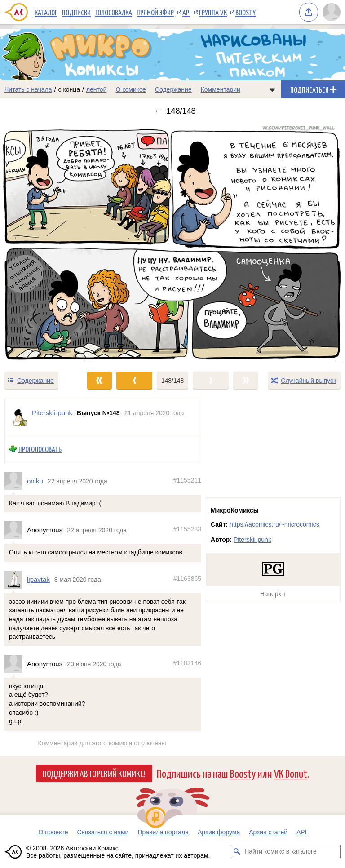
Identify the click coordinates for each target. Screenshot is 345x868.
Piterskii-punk (252, 540)
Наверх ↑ (273, 594)
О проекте (53, 832)
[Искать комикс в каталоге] (237, 851)
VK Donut (291, 773)
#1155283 (187, 529)
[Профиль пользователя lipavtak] (16, 580)
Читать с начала (28, 89)
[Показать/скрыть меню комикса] (272, 89)
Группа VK (213, 12)
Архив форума (219, 832)
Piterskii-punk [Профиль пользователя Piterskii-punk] (52, 413)
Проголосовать (40, 449)
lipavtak (38, 579)
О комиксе (130, 89)
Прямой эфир (155, 12)
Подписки (76, 12)
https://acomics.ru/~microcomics (274, 524)
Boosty (245, 12)
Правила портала (163, 832)
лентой (97, 89)
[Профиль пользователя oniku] (16, 481)
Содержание (173, 89)
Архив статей (268, 832)
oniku (35, 481)
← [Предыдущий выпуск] (158, 111)
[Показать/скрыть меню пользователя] (332, 12)
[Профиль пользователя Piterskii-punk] (18, 417)
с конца (69, 89)
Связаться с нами (103, 832)
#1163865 (187, 579)
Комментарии (221, 89)
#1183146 (187, 663)
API (186, 12)
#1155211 (187, 480)
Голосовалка (114, 12)
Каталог (46, 12)
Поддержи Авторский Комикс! (94, 773)
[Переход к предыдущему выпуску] (43, 243)
